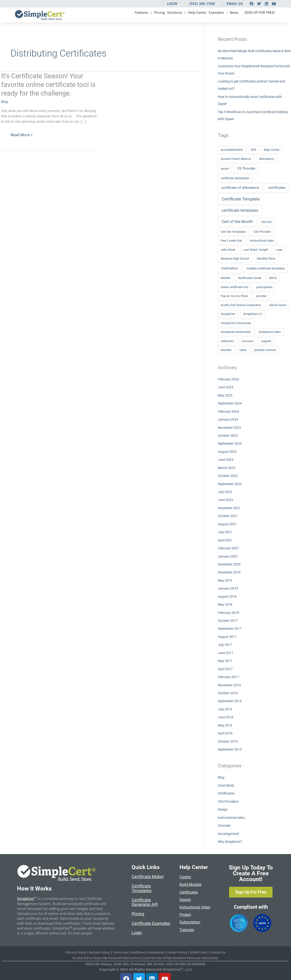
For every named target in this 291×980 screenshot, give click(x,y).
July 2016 (225, 702)
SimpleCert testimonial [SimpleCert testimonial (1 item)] (236, 332)
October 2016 (228, 687)
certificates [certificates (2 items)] (277, 188)
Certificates (227, 785)
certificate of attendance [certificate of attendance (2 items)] (240, 188)
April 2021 (226, 537)
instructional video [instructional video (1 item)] (262, 241)
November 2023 (230, 426)
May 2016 (225, 718)
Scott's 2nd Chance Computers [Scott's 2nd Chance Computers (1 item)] (241, 305)
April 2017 (226, 663)
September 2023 (230, 442)
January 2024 (228, 418)
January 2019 (228, 584)
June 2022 (226, 497)
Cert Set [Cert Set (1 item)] (266, 222)
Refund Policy (97, 944)
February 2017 (229, 671)
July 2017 (225, 639)
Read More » (22, 137)
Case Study (227, 778)
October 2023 (228, 434)
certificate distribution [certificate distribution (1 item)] (235, 178)
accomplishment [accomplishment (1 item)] (232, 150)
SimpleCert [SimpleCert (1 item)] (228, 314)
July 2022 (225, 490)
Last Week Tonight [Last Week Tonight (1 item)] (256, 250)
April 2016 (226, 726)
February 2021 (229, 545)
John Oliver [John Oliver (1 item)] (228, 250)
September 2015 (230, 742)
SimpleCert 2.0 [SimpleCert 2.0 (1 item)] (253, 314)
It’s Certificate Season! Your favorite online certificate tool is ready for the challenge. (47, 86)
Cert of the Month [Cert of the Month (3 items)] (237, 222)
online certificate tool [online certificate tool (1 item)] (234, 287)
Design (223, 801)
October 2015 (228, 734)
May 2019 (225, 576)
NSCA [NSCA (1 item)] (273, 278)
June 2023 (226, 458)
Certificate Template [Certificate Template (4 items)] (241, 199)
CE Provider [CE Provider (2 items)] (246, 168)
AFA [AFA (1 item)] (253, 150)
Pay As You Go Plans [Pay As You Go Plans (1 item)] (234, 296)
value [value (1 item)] (243, 350)
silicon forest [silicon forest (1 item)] (278, 305)
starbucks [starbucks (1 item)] (227, 341)
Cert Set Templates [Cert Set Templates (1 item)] (233, 232)
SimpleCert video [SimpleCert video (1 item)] (270, 332)
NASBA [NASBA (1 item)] (225, 278)
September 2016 (230, 695)
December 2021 (230, 505)
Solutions (145, 16)
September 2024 (230, 403)
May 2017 (225, 655)
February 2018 (229, 608)
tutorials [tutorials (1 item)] (226, 350)
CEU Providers (229, 793)
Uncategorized (229, 825)
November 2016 (230, 679)
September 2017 (230, 624)
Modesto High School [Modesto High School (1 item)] (235, 259)
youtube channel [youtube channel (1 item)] (265, 350)
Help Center (171, 16)
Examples (197, 16)
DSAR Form (201, 944)
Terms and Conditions (128, 944)
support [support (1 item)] (266, 341)
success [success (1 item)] (248, 341)
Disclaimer (157, 944)
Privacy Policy (72, 944)
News (218, 16)
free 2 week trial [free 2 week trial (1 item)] (231, 241)
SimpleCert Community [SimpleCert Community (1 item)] (236, 323)
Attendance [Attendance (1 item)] (267, 159)
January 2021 (228, 553)
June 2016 (226, 710)
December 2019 (230, 569)
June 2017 (226, 647)
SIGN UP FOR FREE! (253, 12)
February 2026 (229, 379)
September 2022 (230, 482)
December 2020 (230, 561)
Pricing (123, 16)
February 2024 (229, 411)
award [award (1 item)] (225, 168)
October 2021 (228, 513)
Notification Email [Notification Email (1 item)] (250, 278)
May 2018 (225, 600)
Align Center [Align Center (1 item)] (272, 150)
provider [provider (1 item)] (261, 296)
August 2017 (228, 632)
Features (101, 16)
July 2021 (225, 529)
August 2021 (228, 521)
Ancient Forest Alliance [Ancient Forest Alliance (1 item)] (236, 159)
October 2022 (228, 474)
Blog (5, 103)
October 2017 (228, 616)
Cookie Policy (178, 944)
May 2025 (225, 395)
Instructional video (232, 809)
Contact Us (222, 944)
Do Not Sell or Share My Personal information (104, 950)
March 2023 (227, 466)
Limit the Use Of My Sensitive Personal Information (182, 950)
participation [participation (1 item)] (264, 287)
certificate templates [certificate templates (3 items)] (240, 210)
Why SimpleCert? (231, 833)
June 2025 (226, 387)
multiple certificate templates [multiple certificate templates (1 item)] (266, 268)
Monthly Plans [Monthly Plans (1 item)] (266, 259)
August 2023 (228, 450)
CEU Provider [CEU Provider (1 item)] (262, 232)
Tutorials (225, 817)
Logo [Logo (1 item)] (279, 250)
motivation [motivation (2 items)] (230, 268)
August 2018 (228, 592)
